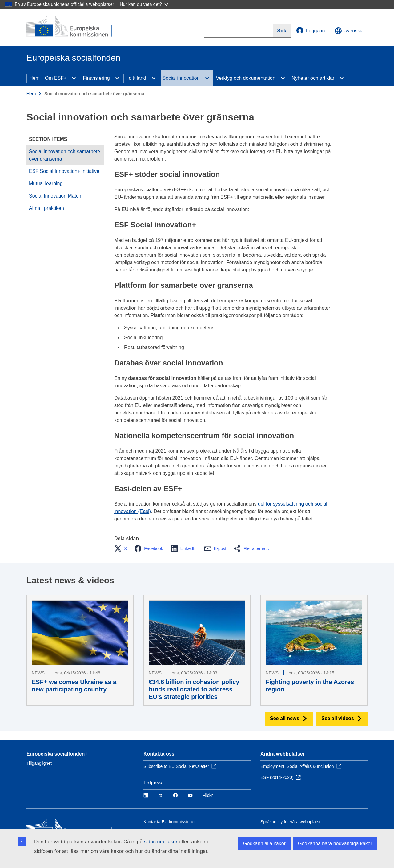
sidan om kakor (161, 842)
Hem (34, 78)
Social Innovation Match (55, 196)
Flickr (208, 795)
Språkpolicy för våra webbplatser (292, 822)
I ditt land (136, 78)
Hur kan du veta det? (144, 4)
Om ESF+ (56, 78)
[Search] (282, 31)
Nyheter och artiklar (313, 78)
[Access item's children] (74, 78)
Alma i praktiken (46, 208)
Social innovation (181, 78)
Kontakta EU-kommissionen (170, 822)
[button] (122, 548)
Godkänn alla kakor (264, 844)
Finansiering (96, 78)
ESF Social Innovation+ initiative (64, 171)
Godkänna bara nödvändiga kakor (335, 844)
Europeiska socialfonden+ (57, 754)
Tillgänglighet (39, 763)
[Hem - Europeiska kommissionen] (71, 27)
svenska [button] (349, 31)
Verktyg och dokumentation (246, 78)
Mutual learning (46, 183)
